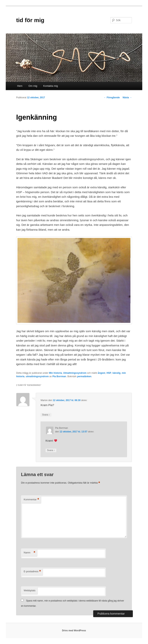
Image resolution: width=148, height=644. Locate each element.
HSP (109, 373)
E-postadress (32, 572)
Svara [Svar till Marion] (46, 415)
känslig (117, 373)
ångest (102, 373)
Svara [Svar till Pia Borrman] (51, 450)
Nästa (127, 98)
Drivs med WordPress (74, 631)
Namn (29, 553)
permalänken (84, 376)
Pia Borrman (59, 376)
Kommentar (31, 500)
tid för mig (30, 20)
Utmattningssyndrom (75, 373)
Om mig (33, 86)
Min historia (55, 373)
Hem (20, 86)
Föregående (112, 98)
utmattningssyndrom (37, 376)
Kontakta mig (51, 86)
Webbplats (30, 590)
